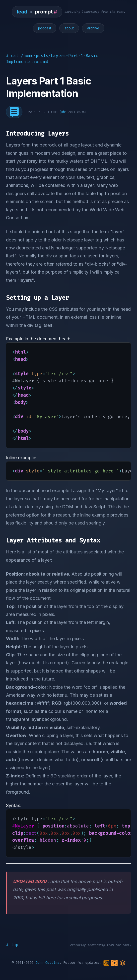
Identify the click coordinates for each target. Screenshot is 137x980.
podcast (45, 28)
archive (93, 28)
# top (12, 945)
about (69, 28)
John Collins (47, 963)
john (63, 112)
